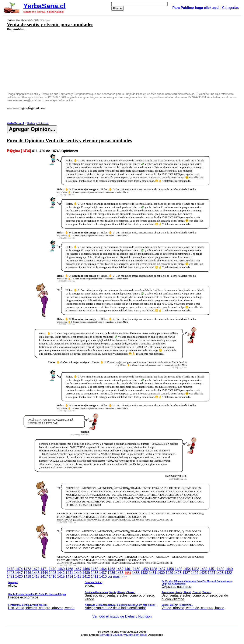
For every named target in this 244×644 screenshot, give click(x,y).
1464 (103, 569)
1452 (204, 569)
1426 (195, 573)
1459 (145, 569)
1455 (179, 569)
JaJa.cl (117, 635)
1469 (61, 569)
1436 (111, 573)
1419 (27, 577)
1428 (178, 573)
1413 (78, 577)
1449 (229, 569)
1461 (128, 569)
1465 (95, 569)
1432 (144, 573)
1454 (187, 569)
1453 (195, 569)
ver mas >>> (122, 593)
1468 (69, 569)
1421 (11, 577)
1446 (27, 573)
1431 (153, 573)
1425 (203, 573)
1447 (19, 573)
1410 (103, 577)
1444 (44, 573)
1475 (11, 569)
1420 (19, 577)
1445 (36, 573)
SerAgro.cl (106, 635)
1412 (86, 577)
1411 (95, 577)
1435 (120, 573)
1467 (78, 569)
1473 (27, 569)
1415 (61, 577)
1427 (186, 573)
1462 (120, 569)
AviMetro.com (131, 635)
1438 (95, 573)
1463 (111, 569)
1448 (11, 573)
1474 (19, 569)
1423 (220, 573)
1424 (211, 573)
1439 (86, 573)
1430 (161, 573)
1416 (53, 577)
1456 (170, 569)
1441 (69, 573)
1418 (36, 577)
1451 (212, 569)
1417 (44, 577)
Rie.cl (144, 635)
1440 (78, 573)
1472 (36, 569)
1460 (137, 569)
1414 (69, 577)
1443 (53, 573)
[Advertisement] (101, 61)
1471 (44, 569)
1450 (221, 569)
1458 (153, 569)
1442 (61, 573)
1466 (86, 569)
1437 (103, 573)
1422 (228, 573)
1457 (162, 569)
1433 (136, 573)
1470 (53, 569)
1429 (169, 573)
